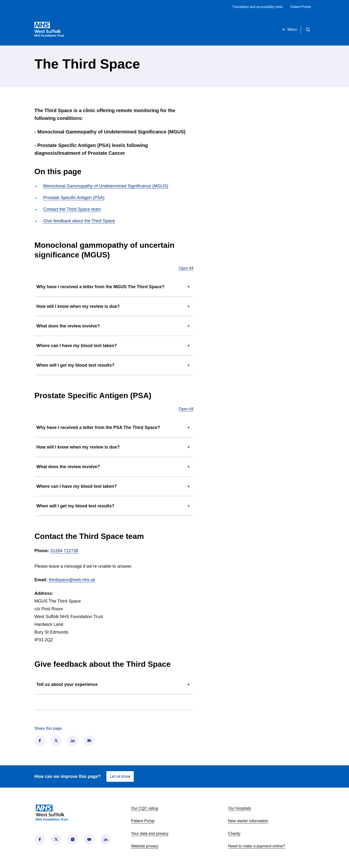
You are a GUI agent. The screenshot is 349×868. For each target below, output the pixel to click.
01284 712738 (64, 551)
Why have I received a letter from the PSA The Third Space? (114, 427)
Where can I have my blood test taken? (114, 346)
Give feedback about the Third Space (79, 221)
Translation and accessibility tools (257, 7)
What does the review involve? (114, 326)
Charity (234, 833)
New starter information (248, 821)
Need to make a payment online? (257, 846)
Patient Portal (301, 7)
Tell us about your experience (114, 684)
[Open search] (308, 30)
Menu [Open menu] (289, 30)
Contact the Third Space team (72, 209)
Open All (186, 268)
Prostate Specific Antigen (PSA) (74, 198)
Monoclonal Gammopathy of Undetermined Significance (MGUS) (106, 186)
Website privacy (145, 846)
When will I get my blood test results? (114, 365)
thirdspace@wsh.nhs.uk (72, 580)
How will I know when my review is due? (114, 306)
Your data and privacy (150, 833)
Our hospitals (239, 808)
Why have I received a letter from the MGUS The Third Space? (114, 287)
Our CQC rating (145, 808)
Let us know (120, 776)
